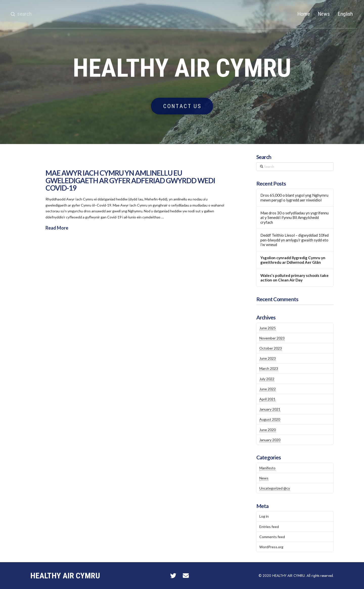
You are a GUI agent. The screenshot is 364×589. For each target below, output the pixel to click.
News (264, 478)
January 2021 (270, 409)
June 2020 (268, 430)
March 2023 (269, 368)
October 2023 (271, 348)
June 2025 (268, 328)
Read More (57, 228)
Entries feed (269, 527)
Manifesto (267, 468)
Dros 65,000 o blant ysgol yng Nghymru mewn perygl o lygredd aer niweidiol (294, 198)
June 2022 (268, 389)
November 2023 (272, 338)
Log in (264, 516)
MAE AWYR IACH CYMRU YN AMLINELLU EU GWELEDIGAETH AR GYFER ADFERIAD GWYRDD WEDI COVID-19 (130, 180)
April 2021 (267, 399)
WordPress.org (271, 547)
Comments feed (272, 537)
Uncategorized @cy (275, 488)
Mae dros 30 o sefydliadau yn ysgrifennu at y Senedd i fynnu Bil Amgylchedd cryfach (294, 218)
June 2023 (268, 358)
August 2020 (270, 419)
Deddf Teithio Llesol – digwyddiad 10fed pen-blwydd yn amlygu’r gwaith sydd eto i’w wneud (294, 240)
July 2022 (267, 379)
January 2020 (270, 440)
